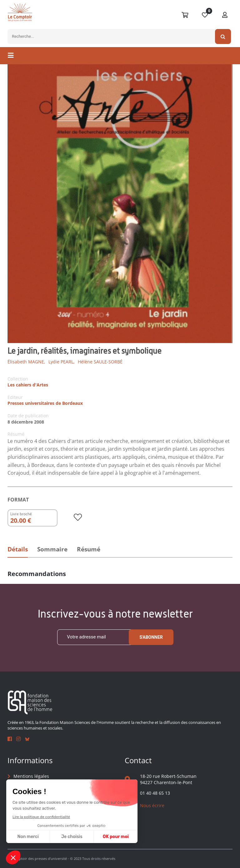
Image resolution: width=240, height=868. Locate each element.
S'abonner (151, 637)
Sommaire (52, 549)
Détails (18, 549)
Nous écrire (152, 805)
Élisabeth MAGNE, (26, 362)
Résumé (89, 549)
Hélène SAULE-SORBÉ (100, 362)
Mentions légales (31, 776)
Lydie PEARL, (62, 362)
